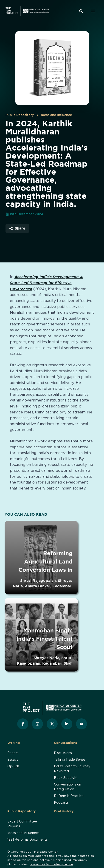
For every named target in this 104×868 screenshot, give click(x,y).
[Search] (81, 11)
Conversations (65, 743)
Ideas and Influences (23, 833)
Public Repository (20, 115)
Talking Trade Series (70, 760)
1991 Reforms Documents (27, 840)
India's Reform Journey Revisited (72, 769)
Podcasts (61, 803)
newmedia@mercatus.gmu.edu (51, 864)
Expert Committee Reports (22, 824)
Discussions (63, 753)
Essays (13, 760)
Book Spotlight (66, 778)
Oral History (64, 811)
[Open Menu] (93, 11)
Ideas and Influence (56, 115)
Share (17, 228)
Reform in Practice (69, 796)
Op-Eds (13, 766)
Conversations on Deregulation (67, 787)
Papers (13, 753)
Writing (14, 743)
